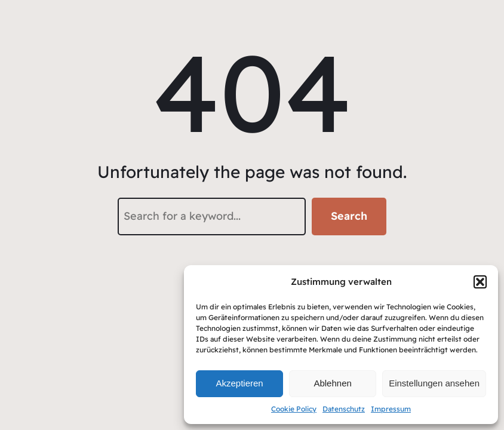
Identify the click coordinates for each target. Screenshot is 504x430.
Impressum (391, 409)
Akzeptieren (239, 383)
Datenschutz (344, 409)
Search (349, 216)
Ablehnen (332, 383)
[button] (480, 282)
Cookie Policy (294, 409)
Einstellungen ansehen (434, 383)
